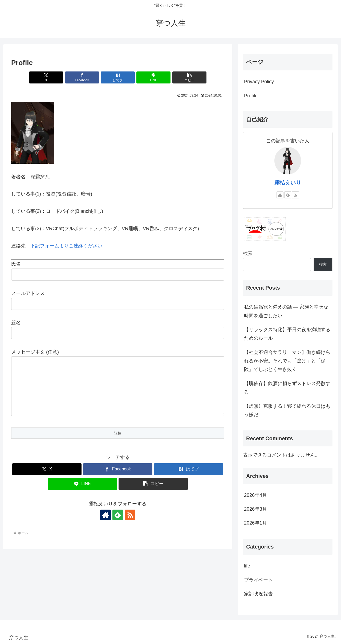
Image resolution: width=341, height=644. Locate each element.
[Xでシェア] (46, 77)
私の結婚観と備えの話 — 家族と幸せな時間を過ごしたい (286, 311)
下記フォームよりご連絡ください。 (69, 246)
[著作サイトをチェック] (105, 526)
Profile (251, 96)
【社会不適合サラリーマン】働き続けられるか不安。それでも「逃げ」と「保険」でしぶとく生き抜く (287, 361)
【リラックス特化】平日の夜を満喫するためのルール (287, 334)
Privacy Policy (259, 82)
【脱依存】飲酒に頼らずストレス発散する (287, 388)
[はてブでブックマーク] (118, 77)
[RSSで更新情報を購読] (130, 526)
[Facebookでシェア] (82, 77)
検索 (248, 253)
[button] (189, 77)
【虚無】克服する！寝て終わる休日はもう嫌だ (287, 410)
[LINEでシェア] (153, 77)
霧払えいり (288, 183)
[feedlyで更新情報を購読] (118, 526)
